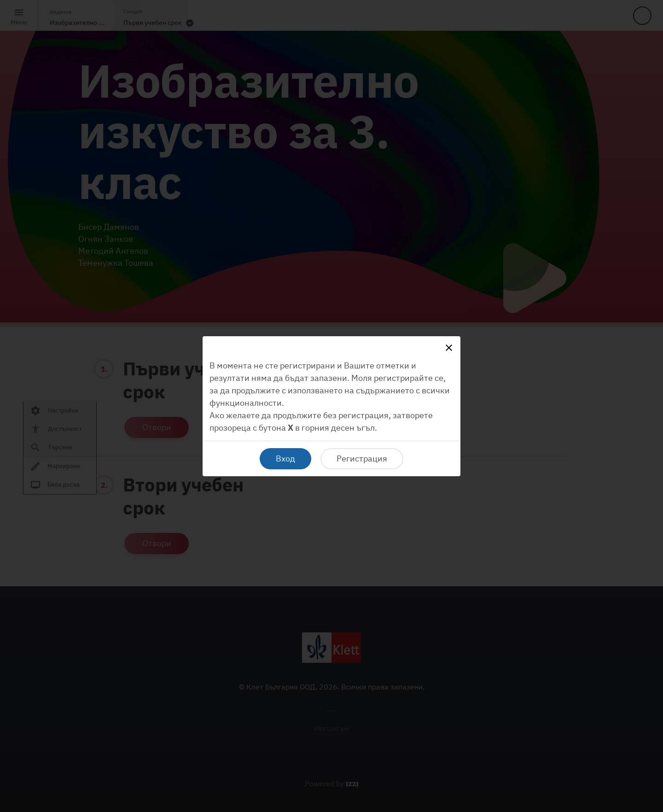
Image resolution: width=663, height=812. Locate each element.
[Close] (449, 348)
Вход (285, 459)
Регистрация (362, 459)
